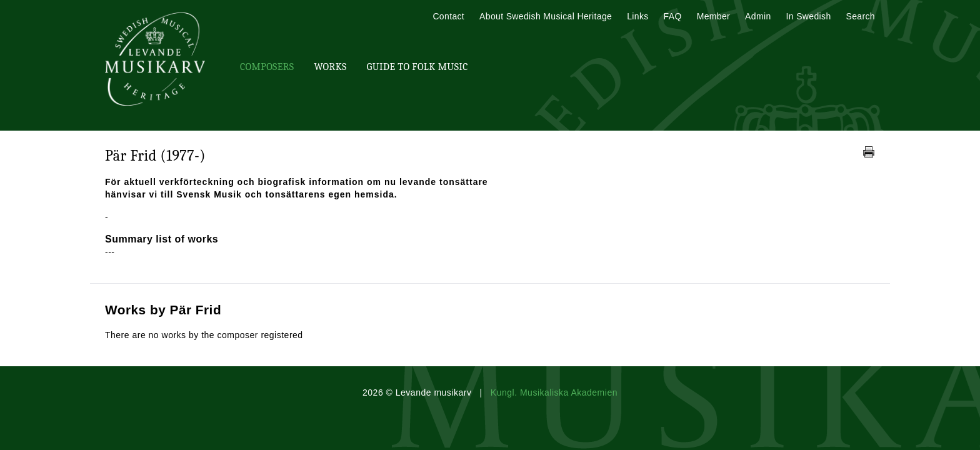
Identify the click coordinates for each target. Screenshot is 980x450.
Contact (448, 16)
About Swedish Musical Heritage (546, 16)
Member (713, 16)
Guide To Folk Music (417, 67)
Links (637, 16)
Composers (267, 67)
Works (330, 67)
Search (861, 16)
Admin (758, 16)
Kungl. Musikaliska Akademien (554, 392)
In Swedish (809, 16)
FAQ (673, 16)
